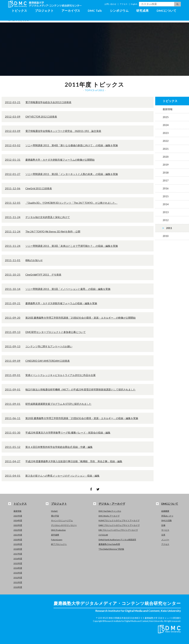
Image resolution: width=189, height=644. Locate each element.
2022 (166, 141)
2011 (169, 228)
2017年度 (18, 554)
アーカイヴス (71, 11)
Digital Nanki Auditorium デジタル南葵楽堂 (117, 540)
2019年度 (18, 544)
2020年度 (18, 540)
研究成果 (143, 11)
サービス (165, 530)
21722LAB (103, 535)
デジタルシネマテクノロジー (64, 525)
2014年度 (18, 568)
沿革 (163, 535)
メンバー (165, 540)
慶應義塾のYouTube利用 (109, 544)
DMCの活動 (167, 520)
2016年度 (18, 559)
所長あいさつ (167, 516)
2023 (166, 133)
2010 (166, 236)
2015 (166, 196)
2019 (166, 165)
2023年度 (18, 525)
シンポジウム (119, 11)
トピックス (19, 11)
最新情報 (168, 109)
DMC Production (58, 530)
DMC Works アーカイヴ (109, 516)
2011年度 (18, 582)
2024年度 (18, 520)
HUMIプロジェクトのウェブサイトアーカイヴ (119, 520)
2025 (166, 117)
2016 (166, 188)
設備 (163, 525)
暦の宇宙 (55, 516)
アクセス (124, 4)
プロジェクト (44, 11)
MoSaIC (54, 511)
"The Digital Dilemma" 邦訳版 (111, 549)
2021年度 (18, 535)
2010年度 (18, 587)
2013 (166, 212)
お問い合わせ (110, 4)
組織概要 (165, 511)
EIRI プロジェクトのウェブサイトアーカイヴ (118, 530)
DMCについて (167, 11)
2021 (166, 149)
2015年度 (18, 563)
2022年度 (18, 530)
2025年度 (18, 516)
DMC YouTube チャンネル (110, 511)
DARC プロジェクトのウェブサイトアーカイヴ (119, 525)
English (134, 4)
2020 (166, 157)
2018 (166, 173)
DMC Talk (95, 11)
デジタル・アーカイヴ (112, 504)
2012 (166, 220)
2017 (166, 180)
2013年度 (18, 573)
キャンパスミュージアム (62, 520)
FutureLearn (57, 540)
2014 (166, 204)
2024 (166, 125)
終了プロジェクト (59, 544)
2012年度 (18, 578)
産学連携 (55, 535)
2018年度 (18, 549)
